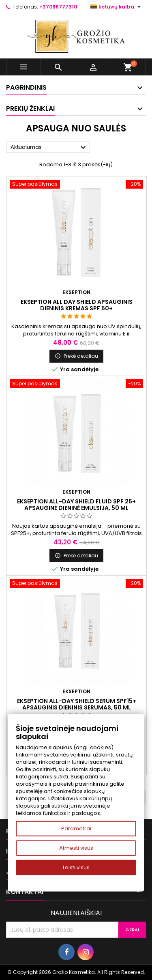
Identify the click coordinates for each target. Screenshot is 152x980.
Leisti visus (76, 867)
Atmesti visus (76, 848)
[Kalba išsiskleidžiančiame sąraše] (117, 7)
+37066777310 (58, 7)
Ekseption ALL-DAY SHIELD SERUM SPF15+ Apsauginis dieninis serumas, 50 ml (77, 704)
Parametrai (76, 828)
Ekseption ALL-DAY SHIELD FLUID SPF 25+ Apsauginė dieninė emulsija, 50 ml (76, 505)
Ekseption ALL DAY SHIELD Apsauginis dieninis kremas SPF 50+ (77, 305)
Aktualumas (49, 148)
